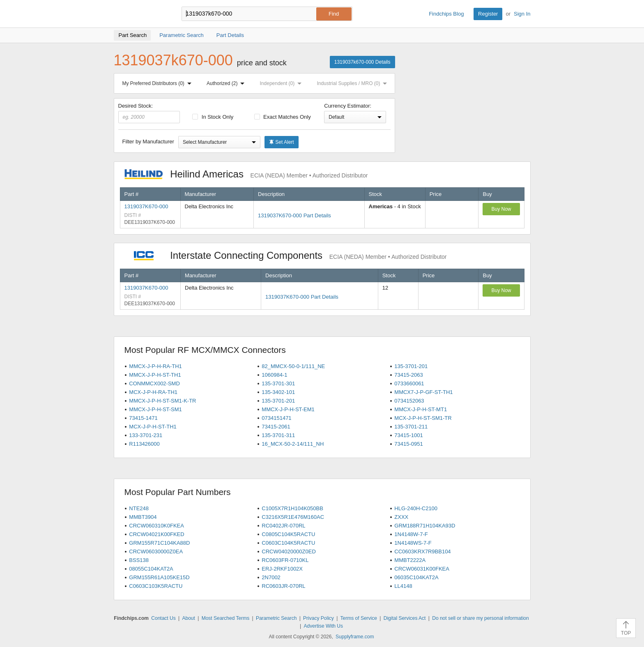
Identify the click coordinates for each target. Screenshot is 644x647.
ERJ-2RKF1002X (282, 569)
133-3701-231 (146, 435)
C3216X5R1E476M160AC (293, 517)
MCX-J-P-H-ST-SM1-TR (423, 418)
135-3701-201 (411, 366)
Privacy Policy (319, 618)
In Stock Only (213, 117)
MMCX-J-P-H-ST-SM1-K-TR (162, 401)
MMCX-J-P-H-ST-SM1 (155, 409)
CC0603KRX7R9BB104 (422, 551)
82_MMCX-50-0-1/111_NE (293, 366)
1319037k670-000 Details (362, 62)
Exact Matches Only (283, 117)
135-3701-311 (278, 435)
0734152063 (409, 401)
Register (488, 14)
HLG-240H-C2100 (416, 508)
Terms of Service (359, 618)
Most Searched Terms (226, 618)
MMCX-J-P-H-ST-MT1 (421, 409)
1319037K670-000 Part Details (294, 215)
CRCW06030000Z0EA (156, 551)
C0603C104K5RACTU (288, 543)
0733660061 (409, 383)
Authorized (227, 83)
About (188, 618)
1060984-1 (274, 375)
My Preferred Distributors (159, 83)
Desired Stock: (149, 113)
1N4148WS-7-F (413, 543)
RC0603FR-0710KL (285, 560)
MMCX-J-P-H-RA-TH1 (155, 366)
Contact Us (163, 618)
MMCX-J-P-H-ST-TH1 (155, 375)
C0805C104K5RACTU (288, 534)
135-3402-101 (278, 392)
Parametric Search (276, 618)
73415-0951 (408, 444)
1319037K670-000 (146, 206)
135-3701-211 (411, 427)
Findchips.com (140, 14)
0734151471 (276, 418)
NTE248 (139, 508)
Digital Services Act (405, 618)
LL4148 (403, 586)
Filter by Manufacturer (148, 142)
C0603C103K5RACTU (156, 586)
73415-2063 (408, 375)
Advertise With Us (323, 626)
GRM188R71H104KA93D (425, 526)
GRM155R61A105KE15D (159, 577)
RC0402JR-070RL (283, 526)
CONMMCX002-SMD (154, 383)
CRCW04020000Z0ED (289, 551)
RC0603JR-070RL (283, 586)
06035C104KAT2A (416, 577)
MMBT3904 (143, 517)
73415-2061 (276, 427)
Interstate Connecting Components (285, 255)
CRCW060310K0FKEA (156, 526)
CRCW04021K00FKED (156, 534)
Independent (283, 83)
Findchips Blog (446, 14)
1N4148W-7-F (411, 534)
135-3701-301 (278, 383)
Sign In (522, 14)
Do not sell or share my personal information (480, 618)
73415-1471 (143, 418)
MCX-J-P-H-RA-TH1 (153, 392)
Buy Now (501, 209)
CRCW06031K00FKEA (422, 569)
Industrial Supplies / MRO (353, 83)
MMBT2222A (410, 560)
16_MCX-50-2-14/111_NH (293, 444)
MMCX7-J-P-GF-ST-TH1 (423, 392)
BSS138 (139, 560)
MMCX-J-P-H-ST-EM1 (288, 409)
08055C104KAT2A (151, 569)
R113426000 (144, 444)
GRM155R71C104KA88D (159, 543)
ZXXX (401, 517)
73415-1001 (408, 435)
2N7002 (271, 577)
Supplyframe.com (355, 637)
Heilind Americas (246, 174)
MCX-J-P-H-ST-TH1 (153, 427)
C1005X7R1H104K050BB (292, 508)
